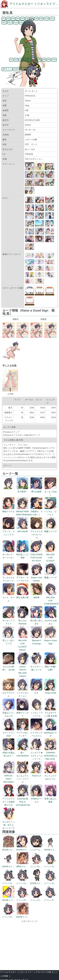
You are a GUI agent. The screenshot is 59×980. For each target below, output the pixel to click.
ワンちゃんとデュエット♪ (8, 578)
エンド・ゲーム (8, 597)
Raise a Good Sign (51, 640)
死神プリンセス (22, 713)
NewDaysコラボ (51, 733)
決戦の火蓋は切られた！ (8, 753)
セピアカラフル (8, 693)
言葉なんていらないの (8, 713)
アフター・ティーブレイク (22, 578)
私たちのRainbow (23, 621)
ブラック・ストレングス (8, 531)
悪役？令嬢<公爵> (50, 667)
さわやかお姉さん (51, 621)
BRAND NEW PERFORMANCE (24, 511)
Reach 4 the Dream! (36, 578)
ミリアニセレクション (22, 693)
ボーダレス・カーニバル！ (8, 554)
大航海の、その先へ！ (37, 511)
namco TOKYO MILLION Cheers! (23, 670)
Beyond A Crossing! (36, 640)
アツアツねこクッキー (22, 733)
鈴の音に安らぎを (37, 621)
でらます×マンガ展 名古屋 (51, 713)
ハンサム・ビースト (51, 511)
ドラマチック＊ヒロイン (37, 733)
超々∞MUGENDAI (22, 753)
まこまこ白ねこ (51, 492)
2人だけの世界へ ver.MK (9, 667)
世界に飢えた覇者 (51, 799)
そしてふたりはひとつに (51, 776)
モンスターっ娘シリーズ (37, 667)
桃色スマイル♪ (8, 511)
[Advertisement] (29, 945)
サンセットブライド (8, 621)
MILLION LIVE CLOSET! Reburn (23, 644)
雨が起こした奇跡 (22, 554)
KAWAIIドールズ (36, 799)
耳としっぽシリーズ (8, 640)
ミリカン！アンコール (37, 713)
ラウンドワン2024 (8, 733)
